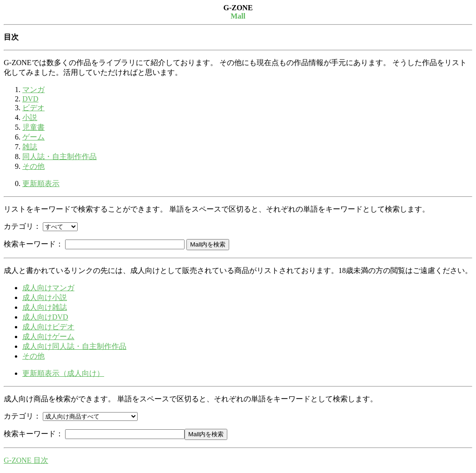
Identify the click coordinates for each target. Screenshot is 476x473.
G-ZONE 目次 (26, 460)
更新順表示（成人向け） (63, 373)
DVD (30, 99)
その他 (33, 166)
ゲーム (33, 137)
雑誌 (30, 147)
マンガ (33, 90)
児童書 (33, 127)
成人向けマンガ (48, 288)
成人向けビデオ (48, 327)
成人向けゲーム (48, 336)
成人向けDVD (45, 317)
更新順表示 (41, 183)
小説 (30, 117)
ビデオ (33, 108)
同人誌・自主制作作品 (59, 157)
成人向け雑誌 (45, 307)
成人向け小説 (45, 297)
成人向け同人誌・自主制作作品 (74, 346)
